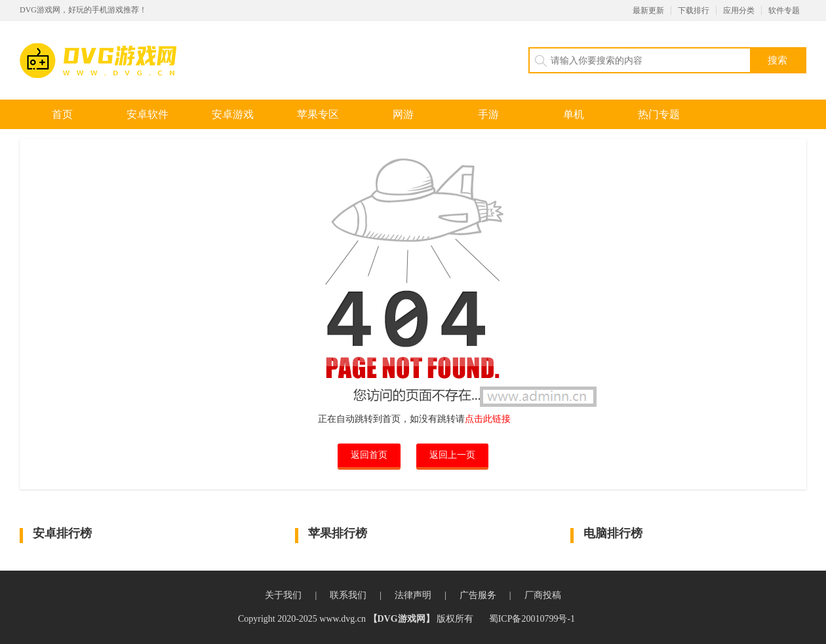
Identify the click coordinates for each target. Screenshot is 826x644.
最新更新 (648, 10)
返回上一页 (452, 455)
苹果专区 (318, 114)
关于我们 (283, 595)
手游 (488, 114)
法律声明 (413, 595)
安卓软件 (147, 114)
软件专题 (784, 10)
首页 (62, 114)
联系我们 (348, 595)
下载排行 (694, 10)
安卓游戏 (233, 114)
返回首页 (369, 455)
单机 (574, 114)
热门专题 (659, 114)
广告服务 (478, 595)
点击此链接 (488, 419)
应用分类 (739, 10)
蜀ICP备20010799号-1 (532, 619)
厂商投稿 (543, 595)
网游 (403, 114)
